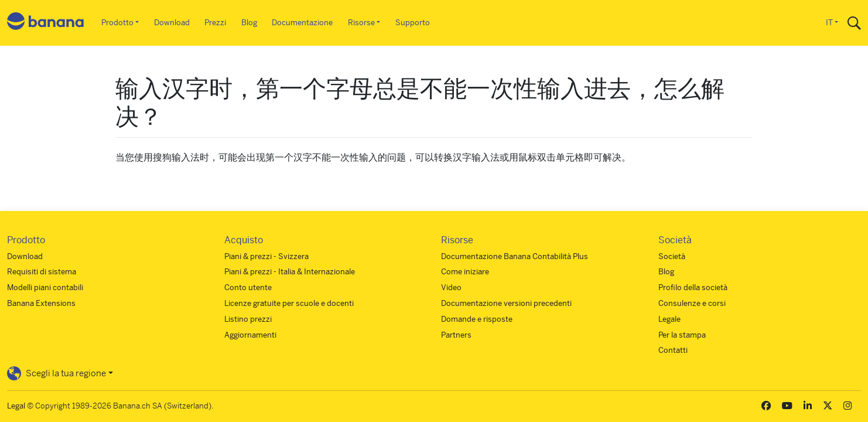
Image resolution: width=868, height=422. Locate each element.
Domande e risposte (477, 319)
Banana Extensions (41, 303)
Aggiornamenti (250, 335)
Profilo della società (693, 287)
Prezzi (215, 23)
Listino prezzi (248, 319)
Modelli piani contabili (45, 287)
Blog (249, 23)
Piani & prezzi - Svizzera (266, 256)
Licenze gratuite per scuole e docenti (289, 303)
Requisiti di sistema (42, 272)
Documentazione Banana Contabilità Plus (515, 256)
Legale (669, 319)
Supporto (413, 23)
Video (451, 287)
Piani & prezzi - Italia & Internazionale (290, 272)
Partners (456, 335)
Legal (16, 406)
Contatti (673, 350)
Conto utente (248, 287)
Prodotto (117, 23)
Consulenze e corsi (692, 303)
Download (172, 23)
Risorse (361, 23)
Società (672, 256)
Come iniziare (465, 272)
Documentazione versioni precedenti (506, 303)
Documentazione (302, 23)
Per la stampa (682, 335)
